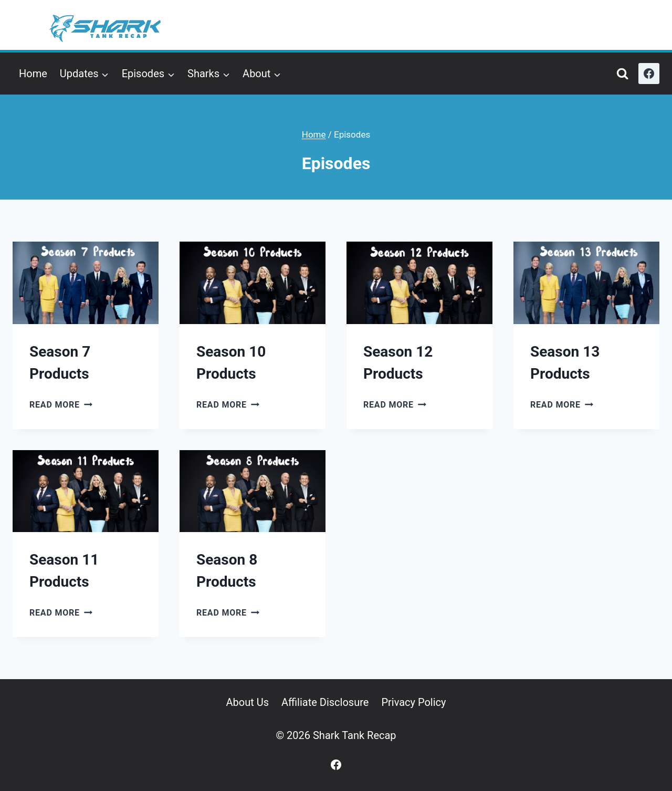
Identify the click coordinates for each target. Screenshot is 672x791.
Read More (61, 405)
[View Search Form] (622, 74)
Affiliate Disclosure (325, 702)
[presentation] (86, 283)
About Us (247, 702)
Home (33, 74)
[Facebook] (649, 74)
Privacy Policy (413, 702)
